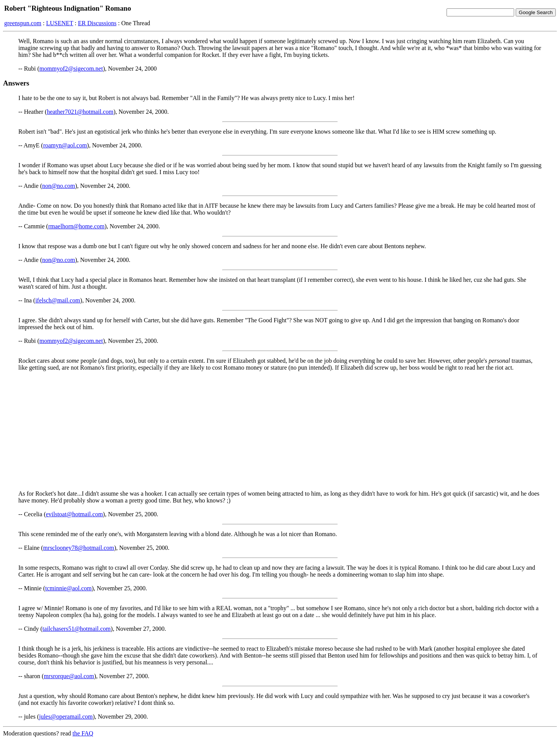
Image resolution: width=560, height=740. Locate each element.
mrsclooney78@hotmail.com (79, 548)
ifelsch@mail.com (57, 300)
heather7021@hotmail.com (80, 112)
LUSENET (60, 23)
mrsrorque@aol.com (69, 676)
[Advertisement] (280, 431)
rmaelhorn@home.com (76, 226)
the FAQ (83, 733)
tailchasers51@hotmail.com (77, 629)
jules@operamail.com (66, 717)
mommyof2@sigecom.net (71, 69)
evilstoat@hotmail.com (74, 514)
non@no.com (58, 186)
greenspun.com (23, 23)
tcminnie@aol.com (68, 588)
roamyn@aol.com (65, 145)
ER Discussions (97, 23)
